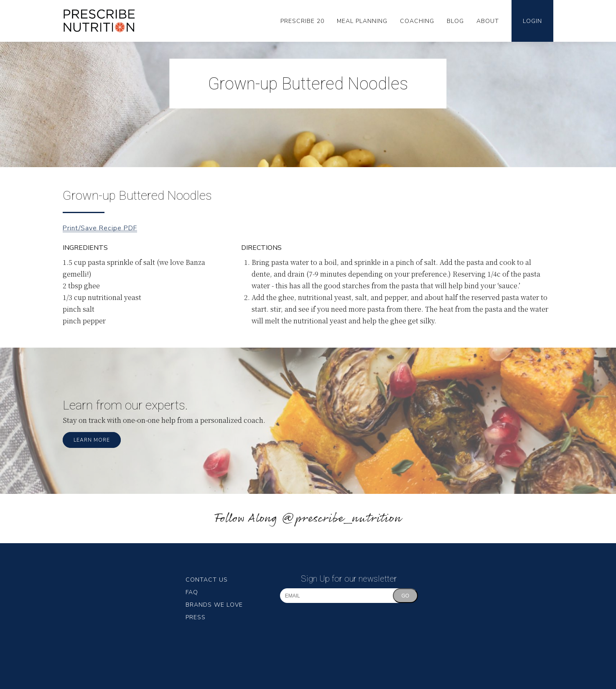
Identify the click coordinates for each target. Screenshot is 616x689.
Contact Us (207, 580)
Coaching (417, 21)
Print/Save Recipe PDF (100, 228)
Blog (455, 21)
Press (196, 617)
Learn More (92, 440)
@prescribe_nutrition (341, 519)
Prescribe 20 (302, 21)
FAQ (192, 592)
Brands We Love (214, 605)
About (488, 21)
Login (532, 21)
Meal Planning (362, 21)
